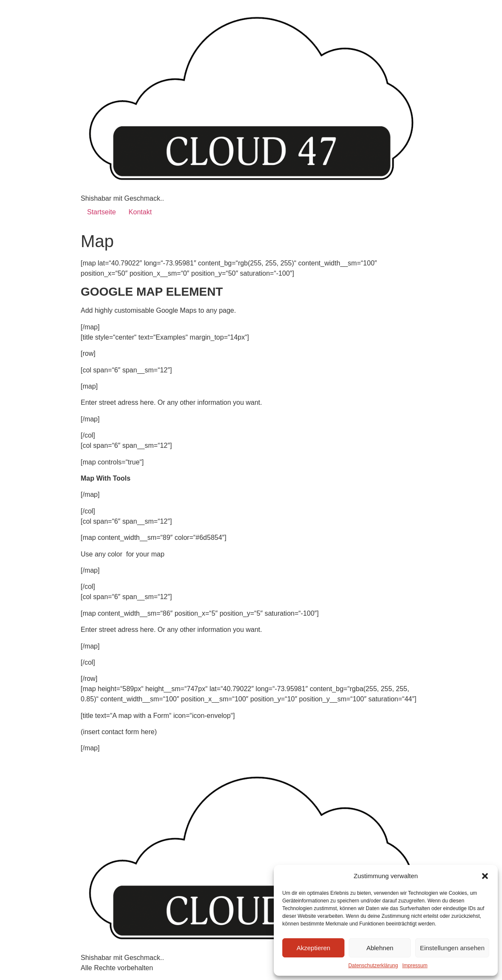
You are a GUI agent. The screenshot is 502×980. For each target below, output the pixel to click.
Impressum (415, 966)
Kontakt (140, 212)
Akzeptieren (313, 948)
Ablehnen (380, 948)
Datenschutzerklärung (373, 966)
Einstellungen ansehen (452, 948)
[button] (485, 876)
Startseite (102, 212)
